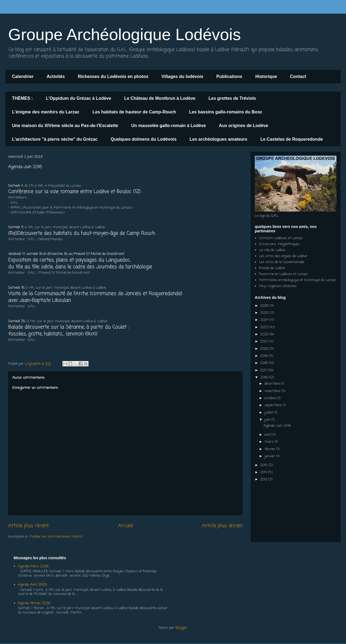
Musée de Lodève (272, 268)
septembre (274, 405)
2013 (264, 479)
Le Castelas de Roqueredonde (292, 139)
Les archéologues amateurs (218, 139)
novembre (273, 391)
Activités (56, 76)
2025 (265, 313)
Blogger (181, 628)
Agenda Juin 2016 (277, 426)
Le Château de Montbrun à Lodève (160, 98)
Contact (298, 76)
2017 (264, 370)
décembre (273, 384)
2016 (264, 377)
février (270, 449)
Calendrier (23, 76)
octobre (271, 398)
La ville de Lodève (272, 250)
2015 (264, 465)
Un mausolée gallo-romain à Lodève (169, 126)
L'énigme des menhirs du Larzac (46, 112)
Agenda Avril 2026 (32, 585)
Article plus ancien (222, 526)
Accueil (125, 526)
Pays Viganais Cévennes (278, 286)
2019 (264, 356)
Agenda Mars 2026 (33, 566)
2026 (265, 306)
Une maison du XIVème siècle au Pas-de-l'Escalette (65, 126)
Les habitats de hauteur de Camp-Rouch (134, 112)
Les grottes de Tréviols (232, 98)
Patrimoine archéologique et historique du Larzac (298, 280)
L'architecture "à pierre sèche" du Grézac (55, 139)
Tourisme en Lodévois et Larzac (284, 274)
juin (268, 420)
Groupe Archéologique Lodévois (125, 34)
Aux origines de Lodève (244, 126)
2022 (265, 334)
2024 (265, 320)
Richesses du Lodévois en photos (113, 76)
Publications (229, 76)
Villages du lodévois (183, 76)
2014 (264, 472)
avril (268, 435)
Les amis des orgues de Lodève (283, 256)
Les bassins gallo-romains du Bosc (226, 112)
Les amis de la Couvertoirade (282, 262)
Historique (266, 76)
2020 (265, 349)
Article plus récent (28, 526)
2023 (265, 327)
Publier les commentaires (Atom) (56, 537)
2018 (264, 363)
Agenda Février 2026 (34, 603)
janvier (270, 456)
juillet (269, 413)
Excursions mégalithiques (279, 244)
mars (270, 442)
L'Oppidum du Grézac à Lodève (78, 98)
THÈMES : (22, 98)
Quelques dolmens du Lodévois (144, 139)
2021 (264, 341)
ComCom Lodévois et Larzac (281, 238)
